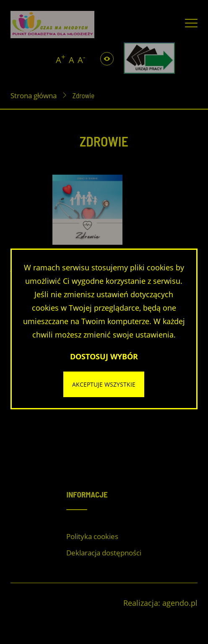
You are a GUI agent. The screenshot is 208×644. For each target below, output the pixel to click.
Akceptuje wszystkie (104, 384)
